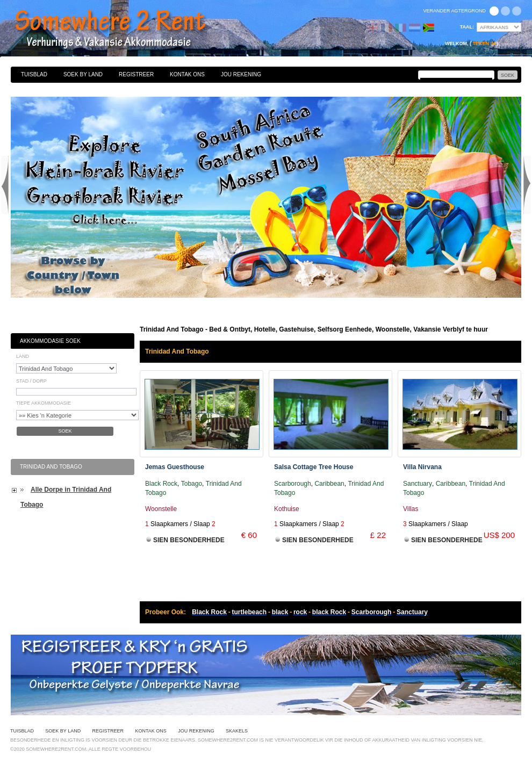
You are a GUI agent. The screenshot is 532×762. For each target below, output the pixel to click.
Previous (5, 185)
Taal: (467, 27)
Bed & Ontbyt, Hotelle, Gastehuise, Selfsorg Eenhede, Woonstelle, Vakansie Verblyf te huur (122, 30)
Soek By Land (83, 74)
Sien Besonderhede (189, 540)
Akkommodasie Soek (50, 341)
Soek (65, 431)
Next (527, 185)
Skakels (237, 731)
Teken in (484, 44)
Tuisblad (34, 74)
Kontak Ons (187, 74)
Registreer (136, 74)
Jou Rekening (241, 74)
